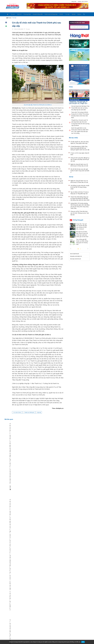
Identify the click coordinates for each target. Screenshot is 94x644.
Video (71, 86)
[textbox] (79, 27)
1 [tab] (78, 248)
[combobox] (79, 27)
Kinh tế (18, 14)
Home (9, 17)
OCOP (59, 14)
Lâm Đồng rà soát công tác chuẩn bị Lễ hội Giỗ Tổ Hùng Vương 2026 (80, 187)
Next (88, 248)
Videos (75, 14)
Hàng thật (74, 2)
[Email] (12, 629)
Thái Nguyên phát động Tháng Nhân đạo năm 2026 (44, 470)
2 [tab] (80, 248)
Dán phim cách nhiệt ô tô (76, 256)
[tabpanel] (16, 434)
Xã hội (70, 14)
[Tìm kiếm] (79, 14)
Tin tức (12, 14)
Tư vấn (64, 14)
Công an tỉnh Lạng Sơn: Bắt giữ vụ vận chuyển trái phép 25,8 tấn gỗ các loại (80, 159)
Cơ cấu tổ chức (17, 412)
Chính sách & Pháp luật (49, 14)
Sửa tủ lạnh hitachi (75, 253)
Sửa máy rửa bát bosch (76, 258)
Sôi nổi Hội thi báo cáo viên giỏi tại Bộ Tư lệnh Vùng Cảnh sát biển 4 (80, 170)
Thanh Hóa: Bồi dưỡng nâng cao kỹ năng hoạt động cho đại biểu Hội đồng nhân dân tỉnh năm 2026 (80, 198)
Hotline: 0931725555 (83, 2)
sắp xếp (39, 412)
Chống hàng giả (78, 220)
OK (83, 642)
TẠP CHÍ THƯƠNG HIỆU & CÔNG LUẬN (46, 639)
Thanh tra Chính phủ (29, 412)
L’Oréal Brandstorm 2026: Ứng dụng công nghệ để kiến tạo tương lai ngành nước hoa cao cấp (80, 148)
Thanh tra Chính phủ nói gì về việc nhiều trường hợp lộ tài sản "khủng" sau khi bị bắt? (58, 437)
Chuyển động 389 (36, 14)
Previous (71, 248)
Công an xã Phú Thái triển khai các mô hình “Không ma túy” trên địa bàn (80, 213)
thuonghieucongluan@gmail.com (38, 627)
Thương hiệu (25, 14)
